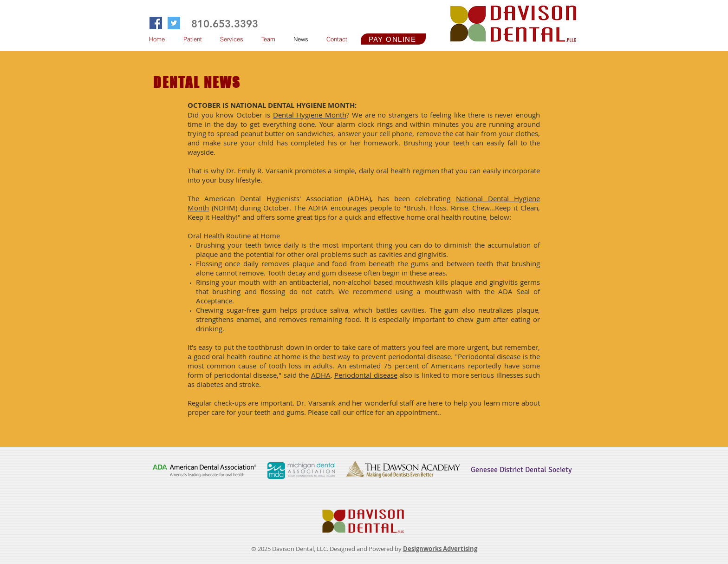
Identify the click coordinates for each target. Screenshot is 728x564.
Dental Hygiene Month (310, 115)
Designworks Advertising (440, 549)
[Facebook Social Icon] (156, 23)
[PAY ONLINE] (393, 39)
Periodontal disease (366, 375)
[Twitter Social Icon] (174, 23)
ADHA (321, 375)
